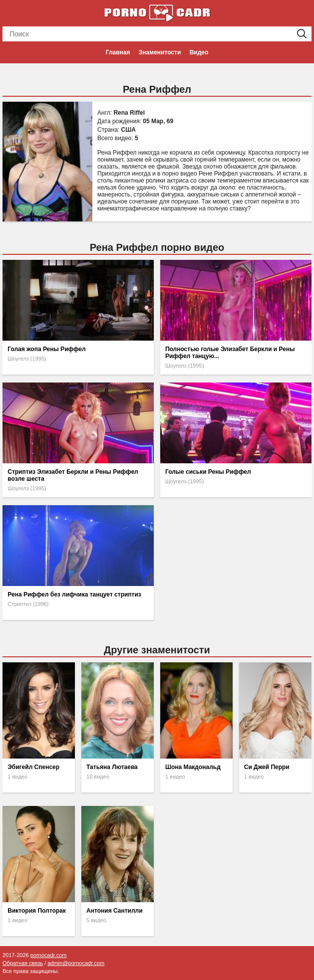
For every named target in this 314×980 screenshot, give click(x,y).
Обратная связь (23, 963)
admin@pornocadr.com (76, 963)
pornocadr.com (49, 955)
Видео (199, 52)
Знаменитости (160, 52)
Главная (118, 52)
